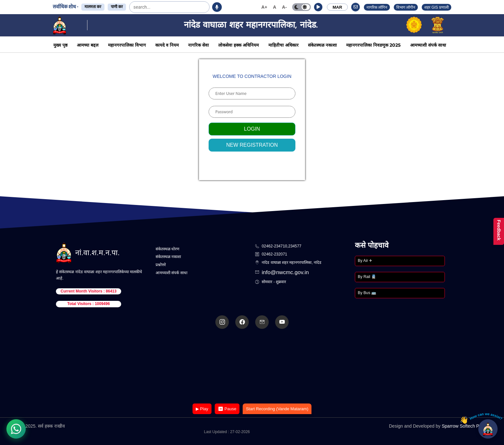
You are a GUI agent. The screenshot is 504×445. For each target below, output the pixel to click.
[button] (318, 7)
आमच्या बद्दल (88, 45)
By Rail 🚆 (367, 277)
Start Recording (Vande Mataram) (277, 409)
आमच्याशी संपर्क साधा (428, 45)
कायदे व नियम (167, 45)
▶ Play (202, 409)
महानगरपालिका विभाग (127, 45)
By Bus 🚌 (367, 293)
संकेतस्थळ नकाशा (322, 45)
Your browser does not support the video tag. (252, 367)
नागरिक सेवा (198, 45)
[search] (149, 7)
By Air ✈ (365, 261)
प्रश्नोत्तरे (161, 265)
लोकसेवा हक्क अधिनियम (239, 45)
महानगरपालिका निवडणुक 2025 (373, 45)
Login (252, 129)
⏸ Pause (227, 409)
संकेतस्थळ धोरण (167, 249)
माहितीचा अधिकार (283, 45)
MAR (337, 7)
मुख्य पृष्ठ (60, 45)
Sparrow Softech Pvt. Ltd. (467, 426)
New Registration (252, 145)
